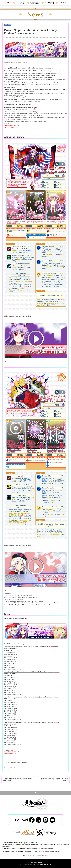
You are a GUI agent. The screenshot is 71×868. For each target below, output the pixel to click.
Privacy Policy (43, 852)
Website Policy (27, 856)
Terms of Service (55, 852)
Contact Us (45, 856)
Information (13, 768)
